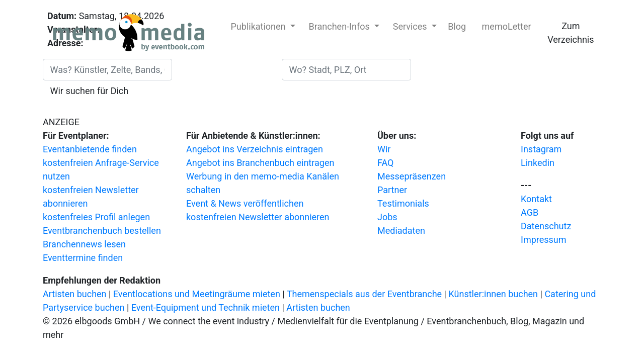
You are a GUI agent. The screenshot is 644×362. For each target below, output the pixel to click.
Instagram (541, 149)
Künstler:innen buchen (493, 294)
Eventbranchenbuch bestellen (102, 231)
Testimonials (403, 203)
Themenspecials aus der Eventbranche (364, 294)
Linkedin (538, 163)
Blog (457, 26)
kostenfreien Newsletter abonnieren (258, 217)
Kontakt (536, 199)
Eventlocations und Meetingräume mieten (197, 294)
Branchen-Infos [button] (341, 26)
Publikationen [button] (259, 26)
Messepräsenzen (412, 176)
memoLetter (505, 26)
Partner (392, 190)
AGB (530, 212)
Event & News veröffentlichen (245, 203)
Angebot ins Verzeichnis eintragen (255, 149)
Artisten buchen (75, 294)
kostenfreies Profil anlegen (96, 217)
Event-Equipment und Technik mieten (206, 307)
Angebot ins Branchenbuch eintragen (260, 163)
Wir (384, 149)
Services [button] (411, 26)
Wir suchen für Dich (90, 91)
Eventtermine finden (83, 258)
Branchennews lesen (84, 244)
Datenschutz (546, 226)
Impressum (544, 240)
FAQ (385, 163)
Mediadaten (401, 231)
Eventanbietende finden (90, 149)
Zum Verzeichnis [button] (571, 33)
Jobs (387, 217)
